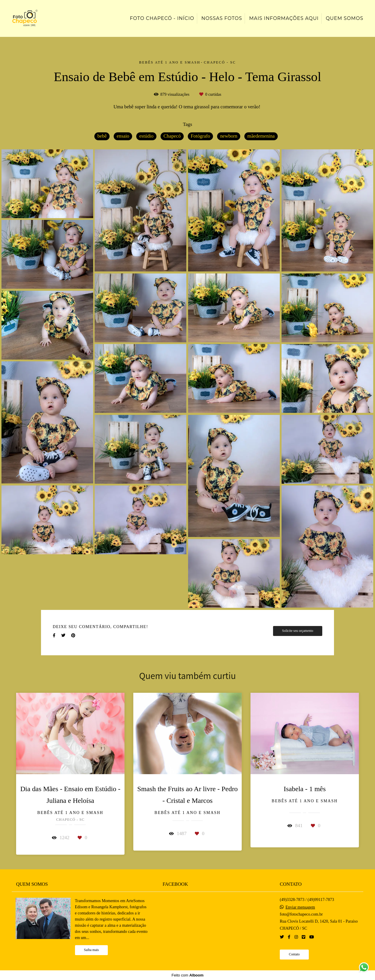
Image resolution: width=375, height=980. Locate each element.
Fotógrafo (200, 136)
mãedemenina (261, 136)
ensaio (123, 136)
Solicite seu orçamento (298, 631)
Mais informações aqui (284, 18)
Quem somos (345, 18)
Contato (294, 954)
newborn (229, 136)
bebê (102, 136)
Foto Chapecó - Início (162, 18)
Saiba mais (92, 950)
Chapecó (172, 136)
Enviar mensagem (300, 907)
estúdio (146, 136)
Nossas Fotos (222, 18)
